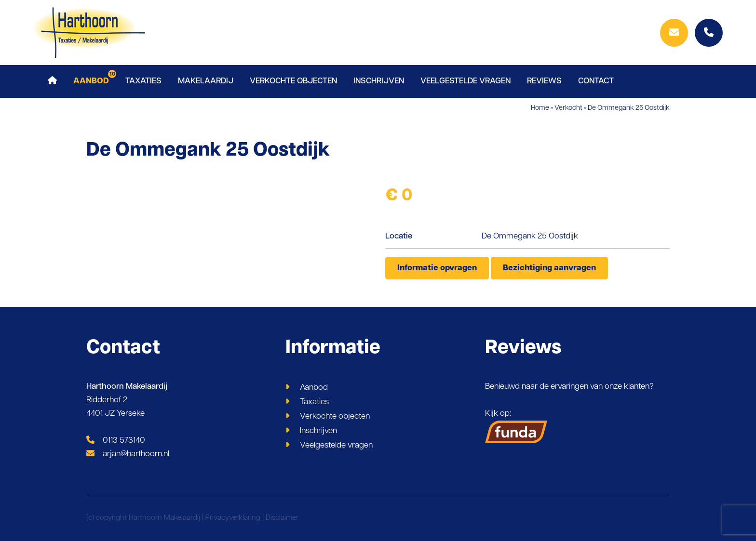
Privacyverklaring (233, 518)
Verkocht (568, 108)
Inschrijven (379, 81)
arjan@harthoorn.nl (128, 454)
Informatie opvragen (437, 268)
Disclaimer (282, 518)
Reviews (544, 81)
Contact (596, 81)
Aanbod (91, 81)
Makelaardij (206, 81)
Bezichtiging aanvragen (549, 268)
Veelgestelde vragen (466, 81)
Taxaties (143, 81)
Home (540, 108)
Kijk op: (516, 426)
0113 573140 (116, 441)
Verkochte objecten (293, 81)
